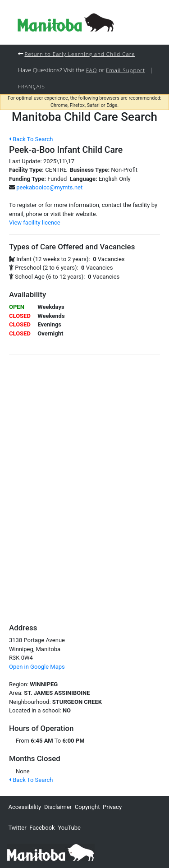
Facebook (42, 828)
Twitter (17, 828)
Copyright (87, 807)
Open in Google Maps (37, 667)
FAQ (92, 70)
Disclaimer (58, 807)
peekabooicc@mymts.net (49, 187)
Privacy (112, 807)
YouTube (69, 828)
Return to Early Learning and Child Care (80, 54)
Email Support (126, 70)
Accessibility (25, 807)
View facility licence (35, 223)
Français (32, 86)
